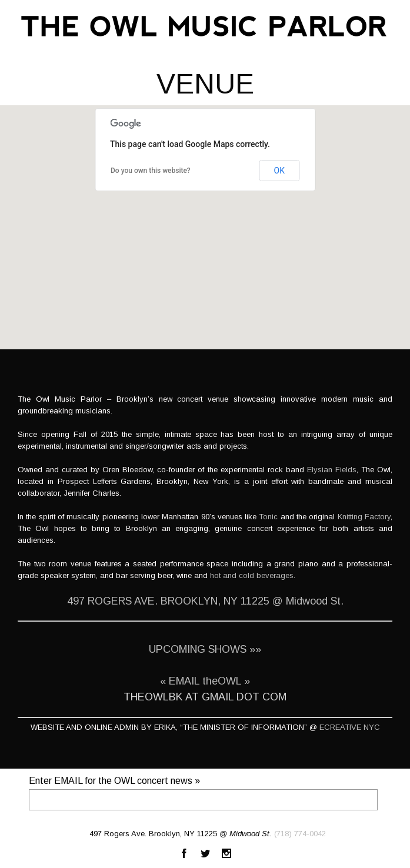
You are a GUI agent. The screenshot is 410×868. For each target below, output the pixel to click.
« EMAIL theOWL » (205, 681)
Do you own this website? (151, 171)
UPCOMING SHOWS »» (205, 649)
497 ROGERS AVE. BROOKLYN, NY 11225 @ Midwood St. (205, 601)
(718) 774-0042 (300, 834)
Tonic (268, 517)
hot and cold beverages (252, 575)
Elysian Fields (332, 470)
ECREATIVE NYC (350, 727)
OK (279, 171)
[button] (205, 216)
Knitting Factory (364, 517)
